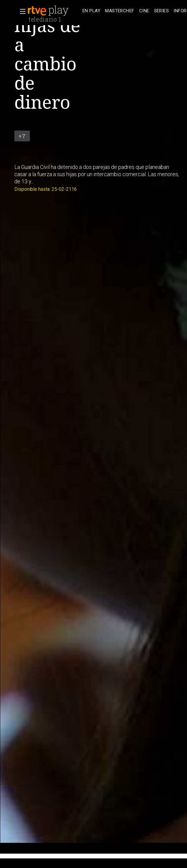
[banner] (54, 11)
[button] (21, 11)
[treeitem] (91, 11)
